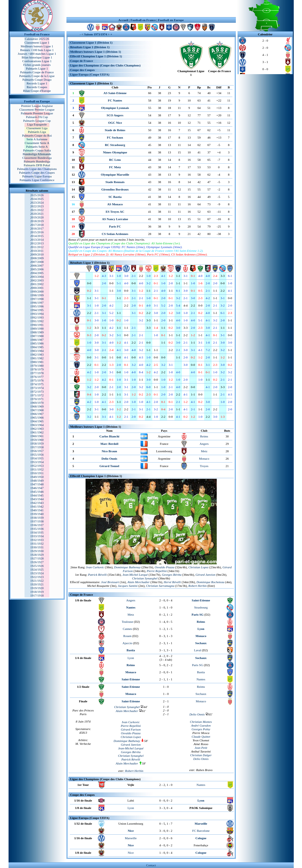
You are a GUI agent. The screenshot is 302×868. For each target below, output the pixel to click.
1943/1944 (37, 499)
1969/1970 (37, 403)
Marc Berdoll (109, 444)
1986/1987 (37, 340)
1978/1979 (37, 369)
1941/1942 (37, 506)
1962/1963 (37, 429)
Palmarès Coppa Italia (37, 150)
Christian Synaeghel (145, 578)
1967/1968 (37, 410)
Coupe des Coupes (82, 70)
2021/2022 (37, 210)
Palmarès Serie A (37, 147)
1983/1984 (37, 351)
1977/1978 (37, 373)
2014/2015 (37, 236)
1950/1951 (37, 473)
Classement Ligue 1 (37, 42)
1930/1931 (37, 547)
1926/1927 (37, 562)
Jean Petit (201, 748)
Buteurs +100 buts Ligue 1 (37, 50)
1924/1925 (37, 569)
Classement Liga (37, 128)
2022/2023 (37, 206)
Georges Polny (201, 729)
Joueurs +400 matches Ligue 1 (37, 54)
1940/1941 (37, 510)
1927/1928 (37, 558)
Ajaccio (127, 643)
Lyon (131, 658)
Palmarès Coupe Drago (37, 80)
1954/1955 (37, 458)
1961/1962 (37, 432)
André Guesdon (201, 725)
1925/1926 (37, 566)
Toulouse (127, 622)
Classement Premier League (37, 109)
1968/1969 (37, 406)
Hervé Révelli (172, 582)
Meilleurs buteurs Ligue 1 (37, 46)
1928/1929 (37, 555)
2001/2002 (37, 284)
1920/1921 (37, 584)
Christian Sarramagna (160, 586)
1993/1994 (37, 314)
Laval (197, 650)
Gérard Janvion (131, 745)
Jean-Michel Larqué (135, 575)
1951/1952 (37, 469)
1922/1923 (37, 577)
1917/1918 (37, 595)
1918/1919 (37, 592)
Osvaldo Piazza (165, 567)
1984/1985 (37, 347)
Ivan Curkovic (95, 567)
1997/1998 (37, 299)
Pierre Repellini (157, 571)
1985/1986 (37, 343)
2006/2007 (37, 265)
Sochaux (201, 694)
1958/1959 (37, 443)
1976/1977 (37, 377)
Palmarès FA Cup (37, 117)
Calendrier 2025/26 (37, 39)
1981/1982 (37, 358)
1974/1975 (37, 384)
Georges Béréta (172, 575)
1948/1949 (37, 480)
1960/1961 (37, 436)
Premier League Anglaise (37, 106)
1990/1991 (37, 325)
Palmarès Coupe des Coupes (37, 173)
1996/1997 (37, 303)
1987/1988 (37, 336)
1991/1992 (37, 321)
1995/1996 (37, 306)
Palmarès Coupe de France (37, 72)
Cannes (127, 629)
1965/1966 (37, 417)
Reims (204, 436)
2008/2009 (37, 258)
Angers (204, 444)
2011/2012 (37, 247)
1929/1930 (37, 551)
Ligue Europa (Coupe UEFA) (90, 74)
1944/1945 (37, 495)
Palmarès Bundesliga (37, 161)
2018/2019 (37, 221)
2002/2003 (37, 280)
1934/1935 (37, 532)
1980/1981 (37, 362)
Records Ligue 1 (37, 83)
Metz (204, 451)
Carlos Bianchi (109, 436)
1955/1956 (37, 455)
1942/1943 (37, 503)
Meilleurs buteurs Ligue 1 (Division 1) (96, 52)
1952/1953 (37, 466)
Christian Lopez (131, 737)
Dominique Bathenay (127, 741)
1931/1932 (37, 543)
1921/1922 (37, 581)
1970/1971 (37, 399)
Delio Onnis (109, 459)
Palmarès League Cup (37, 121)
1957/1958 (37, 447)
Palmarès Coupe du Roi (37, 135)
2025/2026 (37, 195)
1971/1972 (37, 395)
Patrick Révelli (98, 575)
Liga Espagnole (37, 124)
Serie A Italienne (37, 139)
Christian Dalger (201, 755)
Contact (151, 865)
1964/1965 (37, 421)
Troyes (204, 466)
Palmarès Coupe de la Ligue (37, 76)
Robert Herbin (134, 771)
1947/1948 (37, 484)
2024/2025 (37, 199)
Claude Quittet (201, 737)
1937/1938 (37, 521)
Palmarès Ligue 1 (37, 68)
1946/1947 (37, 488)
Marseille (131, 838)
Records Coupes (37, 87)
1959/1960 (37, 440)
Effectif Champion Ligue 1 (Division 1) (96, 56)
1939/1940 (37, 514)
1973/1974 (37, 388)
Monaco (204, 459)
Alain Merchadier (139, 582)
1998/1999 (37, 295)
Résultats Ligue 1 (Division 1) (90, 47)
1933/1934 (37, 536)
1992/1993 (37, 317)
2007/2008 (37, 262)
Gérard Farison (131, 729)
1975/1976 (37, 380)
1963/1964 (37, 425)
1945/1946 (37, 492)
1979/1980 (37, 366)
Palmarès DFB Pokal (37, 165)
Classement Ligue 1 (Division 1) (91, 42)
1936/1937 (37, 525)
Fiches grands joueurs (37, 65)
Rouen (127, 636)
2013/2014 (37, 240)
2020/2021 (37, 214)
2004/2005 (37, 273)
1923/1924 (37, 573)
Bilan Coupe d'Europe (37, 91)
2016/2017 (37, 228)
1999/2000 (37, 291)
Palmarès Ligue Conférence (37, 180)
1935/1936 (37, 529)
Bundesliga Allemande (37, 154)
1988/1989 (37, 332)
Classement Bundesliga (37, 158)
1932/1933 (37, 540)
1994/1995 (37, 310)
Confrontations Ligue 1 (37, 61)
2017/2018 (37, 225)
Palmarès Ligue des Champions (37, 169)
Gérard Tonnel (109, 466)
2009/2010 (37, 254)
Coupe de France (82, 61)
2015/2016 (37, 232)
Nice (131, 853)
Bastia (201, 672)
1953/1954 (37, 462)
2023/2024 (37, 202)
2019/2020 (37, 217)
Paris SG (197, 665)
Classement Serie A (37, 143)
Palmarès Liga (37, 132)
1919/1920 (37, 588)
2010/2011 (37, 251)
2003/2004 (37, 277)
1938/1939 (37, 518)
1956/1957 (37, 451)
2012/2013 (37, 243)
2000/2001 (37, 288)
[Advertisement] (151, 9)
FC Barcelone (201, 831)
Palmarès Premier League (37, 113)
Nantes (201, 679)
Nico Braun (109, 451)
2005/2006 (37, 269)
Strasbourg (201, 607)
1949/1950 (37, 477)
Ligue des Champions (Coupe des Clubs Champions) (105, 65)
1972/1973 (37, 392)
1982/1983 (37, 354)
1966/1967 (37, 414)
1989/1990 (37, 328)
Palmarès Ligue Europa (37, 176)
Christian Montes (201, 722)
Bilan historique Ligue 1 (37, 57)
